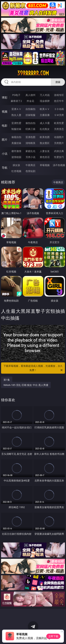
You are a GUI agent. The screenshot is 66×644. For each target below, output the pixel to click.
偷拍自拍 (30, 123)
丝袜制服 (30, 115)
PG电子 (16, 95)
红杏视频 (16, 171)
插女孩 (16, 165)
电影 (5, 126)
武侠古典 (59, 151)
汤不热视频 (59, 165)
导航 (5, 168)
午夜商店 (30, 165)
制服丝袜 (16, 129)
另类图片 (59, 143)
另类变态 (59, 129)
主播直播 (45, 115)
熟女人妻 (16, 115)
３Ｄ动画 (59, 109)
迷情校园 (16, 157)
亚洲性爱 (16, 123)
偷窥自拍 (16, 137)
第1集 (7, 380)
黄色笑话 (45, 157)
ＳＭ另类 (59, 115)
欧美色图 (45, 137)
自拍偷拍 (30, 109)
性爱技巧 (59, 157)
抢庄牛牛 (59, 101)
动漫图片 (59, 137)
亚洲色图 (30, 137)
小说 (5, 154)
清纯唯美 (30, 143)
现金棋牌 (45, 101)
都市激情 (16, 151)
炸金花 (30, 101)
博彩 (5, 97)
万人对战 (45, 95)
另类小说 (30, 157)
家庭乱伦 (30, 151)
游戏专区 (59, 95)
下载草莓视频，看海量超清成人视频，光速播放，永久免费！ (33, 368)
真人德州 (30, 95)
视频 (5, 112)
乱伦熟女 (45, 129)
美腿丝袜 (16, 143)
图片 (5, 140)
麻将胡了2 (16, 101)
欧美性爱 (59, 123)
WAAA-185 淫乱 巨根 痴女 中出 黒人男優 (26, 385)
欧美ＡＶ (45, 109)
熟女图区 (45, 143)
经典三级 (30, 129)
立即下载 (53, 636)
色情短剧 (30, 171)
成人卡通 (45, 123)
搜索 (58, 82)
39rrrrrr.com (33, 73)
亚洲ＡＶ (16, 109)
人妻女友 (45, 151)
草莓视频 (45, 165)
